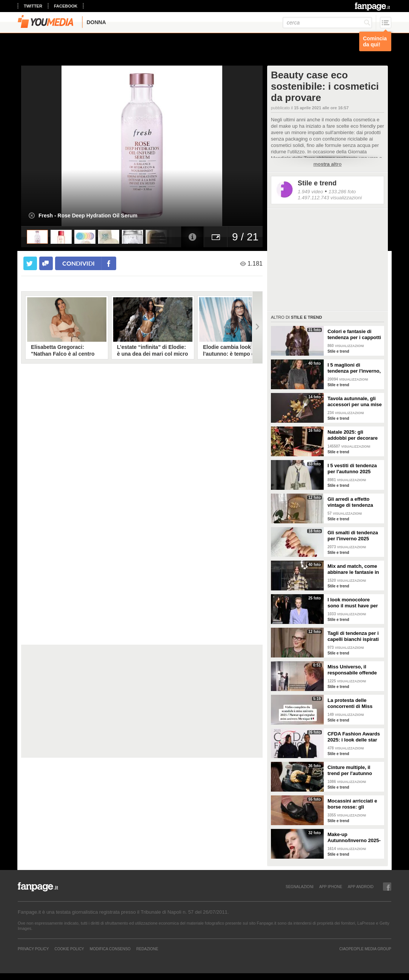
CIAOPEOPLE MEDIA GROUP (365, 949)
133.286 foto (342, 192)
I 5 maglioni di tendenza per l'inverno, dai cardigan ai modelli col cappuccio (354, 368)
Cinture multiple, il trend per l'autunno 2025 (350, 771)
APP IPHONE (331, 887)
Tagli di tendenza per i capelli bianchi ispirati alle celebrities (353, 636)
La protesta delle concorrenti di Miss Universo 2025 (350, 703)
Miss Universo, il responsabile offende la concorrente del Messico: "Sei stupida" (354, 670)
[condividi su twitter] (30, 263)
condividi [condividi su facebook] (78, 263)
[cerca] (327, 23)
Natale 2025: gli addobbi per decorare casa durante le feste (353, 435)
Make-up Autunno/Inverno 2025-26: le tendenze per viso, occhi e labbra (354, 838)
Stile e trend (317, 183)
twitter (33, 6)
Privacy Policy (33, 949)
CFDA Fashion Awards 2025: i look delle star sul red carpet (354, 737)
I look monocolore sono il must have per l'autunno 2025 (353, 603)
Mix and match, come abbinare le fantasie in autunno (353, 569)
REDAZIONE (147, 949)
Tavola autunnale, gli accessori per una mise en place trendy (355, 402)
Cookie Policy (69, 949)
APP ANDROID (361, 887)
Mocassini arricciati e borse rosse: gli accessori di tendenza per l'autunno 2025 (353, 804)
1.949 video (310, 192)
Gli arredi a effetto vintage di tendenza (350, 502)
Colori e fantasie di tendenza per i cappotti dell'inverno (354, 335)
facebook (66, 6)
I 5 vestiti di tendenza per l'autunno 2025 (352, 469)
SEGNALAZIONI (300, 887)
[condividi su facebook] (46, 263)
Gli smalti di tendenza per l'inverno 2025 (353, 536)
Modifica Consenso (110, 949)
